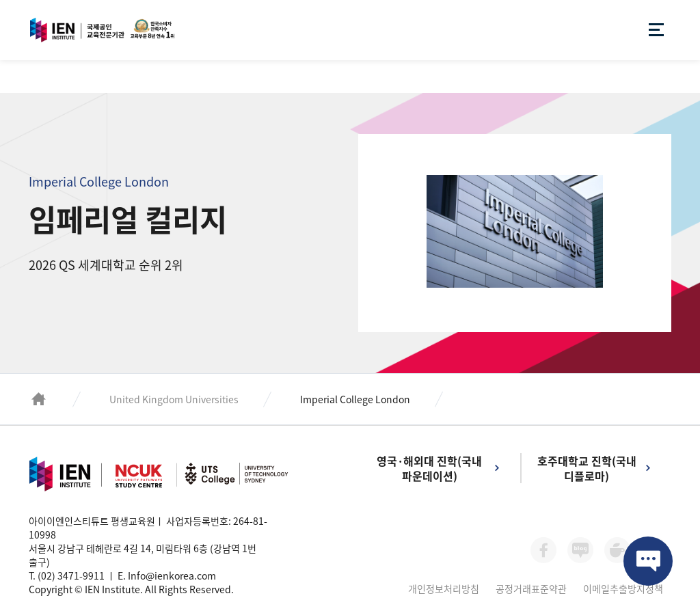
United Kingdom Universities (174, 399)
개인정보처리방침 (444, 588)
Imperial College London (355, 399)
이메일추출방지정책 (623, 588)
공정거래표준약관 (531, 588)
